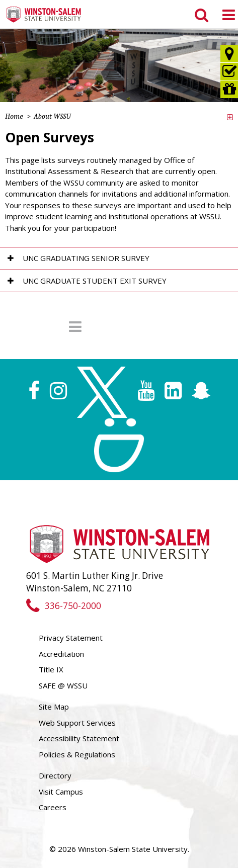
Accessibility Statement (79, 738)
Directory (55, 775)
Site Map (54, 707)
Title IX (51, 669)
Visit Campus (61, 792)
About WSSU (52, 116)
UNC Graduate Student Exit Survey (95, 281)
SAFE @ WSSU (63, 685)
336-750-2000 (64, 606)
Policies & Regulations (77, 754)
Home (14, 116)
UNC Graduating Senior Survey (86, 258)
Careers (53, 807)
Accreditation (61, 654)
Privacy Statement (71, 638)
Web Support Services (77, 723)
